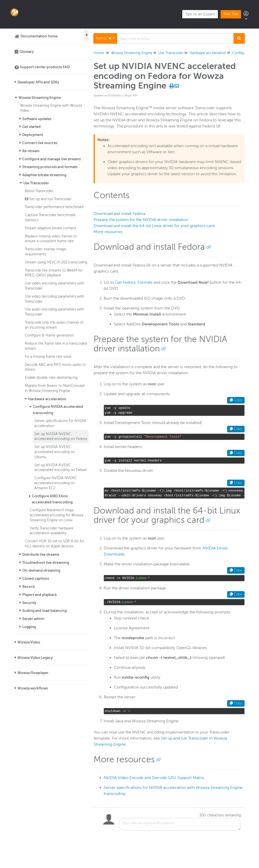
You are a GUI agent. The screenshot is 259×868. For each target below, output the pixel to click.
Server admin (33, 619)
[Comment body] (180, 824)
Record (28, 587)
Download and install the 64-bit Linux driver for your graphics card (154, 226)
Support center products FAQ (45, 67)
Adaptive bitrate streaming (44, 175)
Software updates (37, 119)
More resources (108, 232)
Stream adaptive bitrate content (50, 228)
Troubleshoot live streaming (46, 563)
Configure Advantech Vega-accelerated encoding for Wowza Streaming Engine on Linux (56, 515)
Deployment (33, 135)
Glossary (27, 52)
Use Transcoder (36, 183)
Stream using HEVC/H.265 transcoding (56, 262)
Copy (236, 400)
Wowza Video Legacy (35, 658)
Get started (31, 127)
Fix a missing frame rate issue (48, 357)
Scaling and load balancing (45, 611)
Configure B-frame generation (49, 335)
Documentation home (39, 36)
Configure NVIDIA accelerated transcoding (58, 410)
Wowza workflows (33, 688)
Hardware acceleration (47, 399)
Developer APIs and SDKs (38, 82)
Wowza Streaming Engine (40, 98)
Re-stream (31, 151)
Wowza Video (29, 642)
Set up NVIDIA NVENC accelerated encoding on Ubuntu (55, 452)
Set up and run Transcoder (48, 199)
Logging (29, 627)
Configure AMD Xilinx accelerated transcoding (52, 499)
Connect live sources (40, 143)
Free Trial (231, 14)
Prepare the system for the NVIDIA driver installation (141, 220)
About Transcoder (39, 191)
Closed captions (36, 578)
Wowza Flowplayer (33, 673)
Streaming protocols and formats (50, 167)
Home (99, 53)
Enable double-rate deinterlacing (51, 377)
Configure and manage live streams (51, 159)
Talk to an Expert (200, 14)
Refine (104, 38)
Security (29, 603)
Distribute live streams (41, 554)
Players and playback (40, 595)
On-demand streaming (41, 570)
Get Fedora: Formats (134, 282)
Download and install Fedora (119, 214)
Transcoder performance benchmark (54, 207)
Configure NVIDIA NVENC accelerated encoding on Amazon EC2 (56, 483)
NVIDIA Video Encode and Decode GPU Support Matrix (154, 778)
